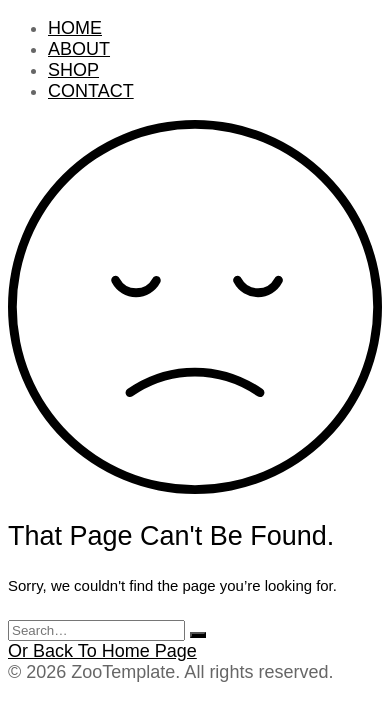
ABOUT (79, 49)
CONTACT (91, 91)
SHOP (73, 70)
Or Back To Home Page (102, 651)
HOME (75, 28)
